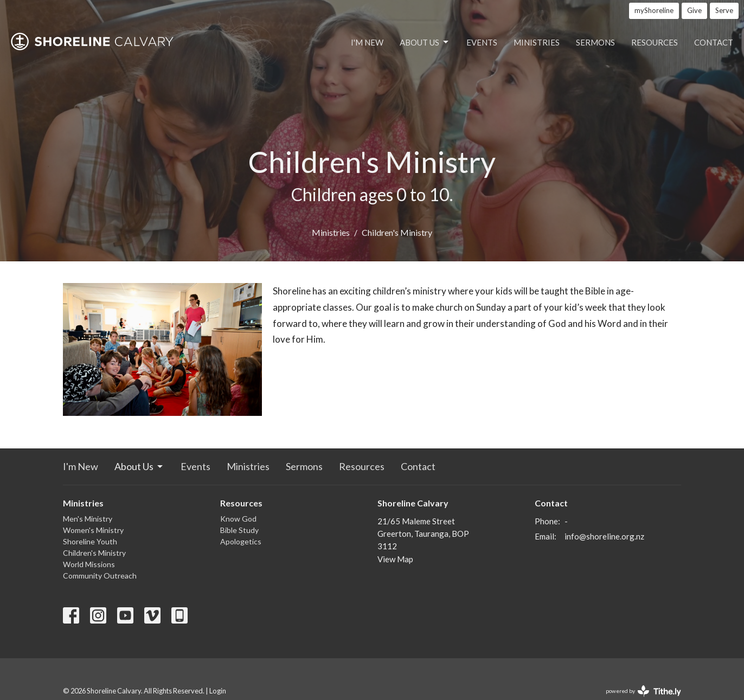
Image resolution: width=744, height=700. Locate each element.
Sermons (595, 42)
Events (482, 42)
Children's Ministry (94, 553)
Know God (238, 519)
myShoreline (654, 10)
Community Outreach (100, 576)
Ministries (537, 42)
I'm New (367, 42)
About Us (425, 42)
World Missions (89, 564)
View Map (395, 559)
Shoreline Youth (90, 541)
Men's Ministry (88, 519)
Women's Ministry (93, 530)
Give (694, 10)
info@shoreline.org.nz (604, 536)
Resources (655, 42)
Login (218, 691)
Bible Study (239, 530)
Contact (714, 42)
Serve (724, 10)
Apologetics (241, 541)
